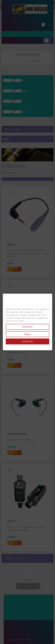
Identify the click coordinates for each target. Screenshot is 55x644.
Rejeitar (28, 334)
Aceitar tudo (28, 341)
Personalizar (27, 327)
